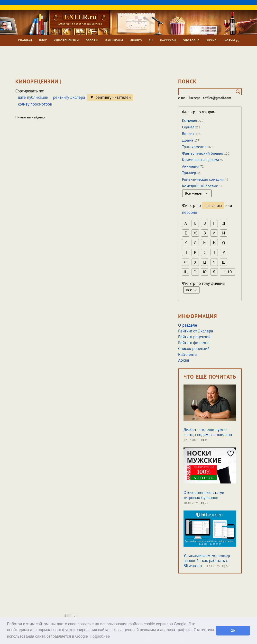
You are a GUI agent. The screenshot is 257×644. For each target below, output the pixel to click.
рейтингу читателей (113, 97)
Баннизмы (114, 40)
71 (205, 503)
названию (213, 206)
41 (204, 440)
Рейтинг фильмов (194, 343)
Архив (212, 40)
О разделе (188, 325)
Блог (43, 40)
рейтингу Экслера (69, 97)
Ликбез (136, 40)
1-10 (228, 272)
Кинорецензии (66, 40)
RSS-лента (187, 354)
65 (226, 566)
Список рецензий (194, 349)
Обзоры (92, 40)
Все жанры (197, 193)
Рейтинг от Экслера (196, 331)
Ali (151, 40)
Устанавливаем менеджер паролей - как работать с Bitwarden (207, 561)
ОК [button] (233, 631)
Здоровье (191, 40)
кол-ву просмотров (35, 104)
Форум (231, 40)
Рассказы (168, 40)
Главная (25, 40)
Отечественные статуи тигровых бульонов (204, 495)
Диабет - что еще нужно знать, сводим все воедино (208, 432)
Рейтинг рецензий (194, 337)
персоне (190, 212)
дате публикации (33, 97)
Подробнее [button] (100, 636)
